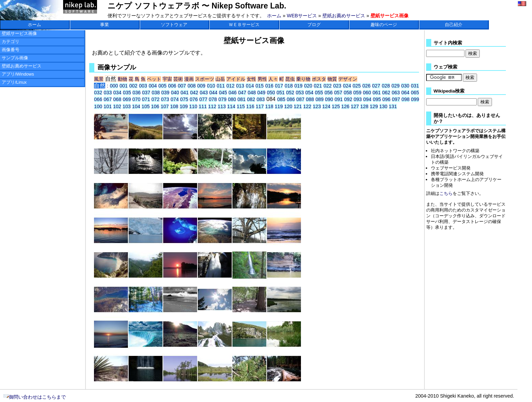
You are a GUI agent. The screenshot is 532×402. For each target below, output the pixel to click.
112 (212, 106)
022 (327, 86)
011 (221, 86)
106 (155, 106)
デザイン (348, 79)
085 (281, 99)
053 (300, 93)
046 (232, 93)
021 (318, 86)
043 (204, 93)
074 (175, 99)
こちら (446, 193)
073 (165, 99)
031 (415, 86)
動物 (122, 79)
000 (114, 86)
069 (127, 99)
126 (345, 106)
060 (367, 93)
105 (146, 106)
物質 (332, 79)
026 (366, 86)
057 (338, 93)
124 (326, 106)
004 (153, 86)
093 (358, 99)
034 (117, 93)
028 (386, 86)
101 (108, 106)
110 (193, 106)
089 (320, 99)
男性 (262, 79)
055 (319, 93)
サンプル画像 (15, 58)
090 (329, 99)
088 (310, 99)
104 (136, 106)
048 (252, 93)
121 (298, 106)
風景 (99, 79)
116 (250, 106)
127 (355, 106)
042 (194, 93)
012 (230, 86)
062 (386, 93)
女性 (251, 79)
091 (339, 99)
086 (291, 99)
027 (376, 86)
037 (146, 93)
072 (155, 99)
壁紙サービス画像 (19, 33)
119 (279, 106)
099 (415, 99)
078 (213, 99)
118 (269, 106)
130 (383, 106)
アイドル (236, 79)
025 (357, 86)
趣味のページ (384, 25)
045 (223, 93)
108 (174, 106)
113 (222, 106)
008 (192, 86)
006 (172, 86)
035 (127, 93)
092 (348, 99)
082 (251, 99)
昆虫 (290, 79)
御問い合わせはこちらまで (35, 397)
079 (223, 99)
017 (279, 86)
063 (396, 93)
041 (185, 93)
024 (347, 86)
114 (231, 106)
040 (175, 93)
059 (357, 93)
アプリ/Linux (14, 82)
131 (393, 106)
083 (261, 99)
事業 (104, 25)
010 (211, 86)
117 (260, 106)
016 (269, 86)
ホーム (274, 16)
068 (117, 99)
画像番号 (11, 50)
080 (232, 99)
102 (117, 106)
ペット (154, 79)
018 (289, 86)
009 (201, 86)
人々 (273, 79)
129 (374, 106)
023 (337, 86)
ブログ (314, 25)
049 (261, 93)
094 (367, 99)
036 (136, 93)
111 (203, 106)
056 (328, 93)
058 (348, 93)
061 (377, 93)
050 (271, 93)
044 (213, 93)
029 (396, 86)
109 (184, 106)
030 (405, 86)
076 (194, 99)
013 (240, 86)
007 (182, 86)
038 (156, 93)
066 (98, 99)
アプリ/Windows (18, 74)
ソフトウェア (174, 25)
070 (136, 99)
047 (242, 93)
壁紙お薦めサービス (344, 16)
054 (309, 93)
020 (308, 86)
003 (143, 86)
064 (405, 93)
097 (396, 99)
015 (260, 86)
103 (127, 106)
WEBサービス (302, 16)
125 (336, 106)
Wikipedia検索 (449, 91)
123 (317, 106)
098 (405, 99)
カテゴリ (11, 42)
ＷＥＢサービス (244, 25)
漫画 (189, 79)
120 (288, 106)
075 (184, 99)
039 (165, 93)
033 (108, 93)
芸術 (178, 79)
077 (203, 99)
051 (281, 93)
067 (108, 99)
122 (307, 106)
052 (290, 93)
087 (300, 99)
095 (377, 99)
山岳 (220, 79)
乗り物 (303, 79)
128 (364, 106)
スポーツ (205, 79)
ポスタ (319, 79)
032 (98, 93)
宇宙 (167, 79)
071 (146, 99)
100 (98, 106)
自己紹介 (454, 25)
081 (242, 99)
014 (250, 86)
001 (123, 86)
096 (386, 99)
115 (241, 106)
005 (163, 86)
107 (165, 106)
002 (133, 86)
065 (415, 93)
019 (299, 86)
